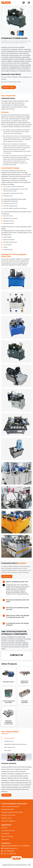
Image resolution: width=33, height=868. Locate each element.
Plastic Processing (7, 836)
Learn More (6, 795)
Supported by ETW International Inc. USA (16, 865)
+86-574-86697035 (10, 854)
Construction (5, 834)
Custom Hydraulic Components (14, 804)
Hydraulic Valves (7, 818)
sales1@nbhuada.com (10, 848)
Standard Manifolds (8, 809)
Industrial (4, 828)
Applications (6, 825)
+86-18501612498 (9, 851)
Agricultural (5, 839)
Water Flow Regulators (8, 821)
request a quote (9, 87)
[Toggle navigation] (29, 3)
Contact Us (7, 576)
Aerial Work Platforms (8, 831)
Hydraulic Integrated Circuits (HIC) (12, 812)
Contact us (6, 843)
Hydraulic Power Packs (8, 815)
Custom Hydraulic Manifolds (10, 807)
